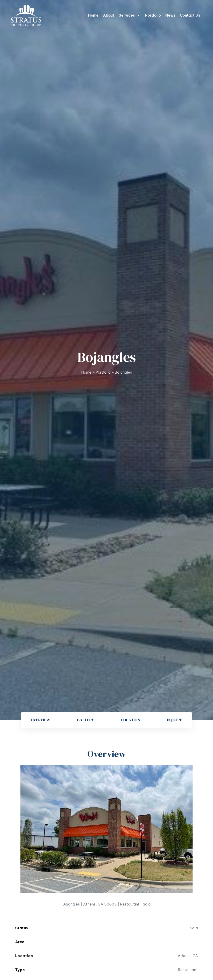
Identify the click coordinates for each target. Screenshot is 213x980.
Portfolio (153, 15)
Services (130, 15)
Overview (41, 720)
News (170, 15)
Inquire (175, 720)
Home (93, 15)
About (109, 15)
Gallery (85, 720)
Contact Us (190, 15)
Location (131, 720)
